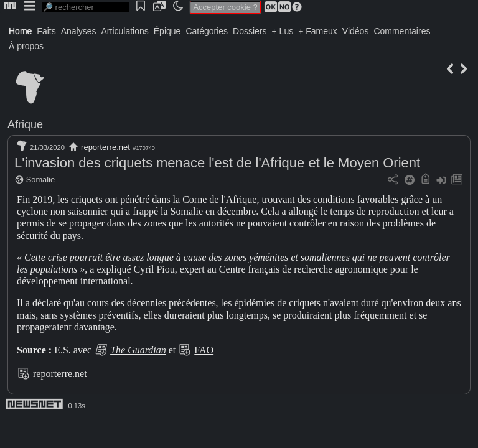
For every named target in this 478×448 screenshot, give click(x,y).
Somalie (40, 180)
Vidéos (356, 31)
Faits (46, 31)
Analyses (79, 31)
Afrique (25, 124)
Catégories (207, 31)
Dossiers (250, 31)
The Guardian (138, 350)
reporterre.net (105, 147)
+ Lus (283, 31)
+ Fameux (318, 31)
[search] (85, 7)
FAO (204, 350)
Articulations (125, 31)
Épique (167, 31)
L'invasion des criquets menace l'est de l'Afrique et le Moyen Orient (217, 163)
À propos (26, 46)
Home (20, 31)
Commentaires (402, 31)
